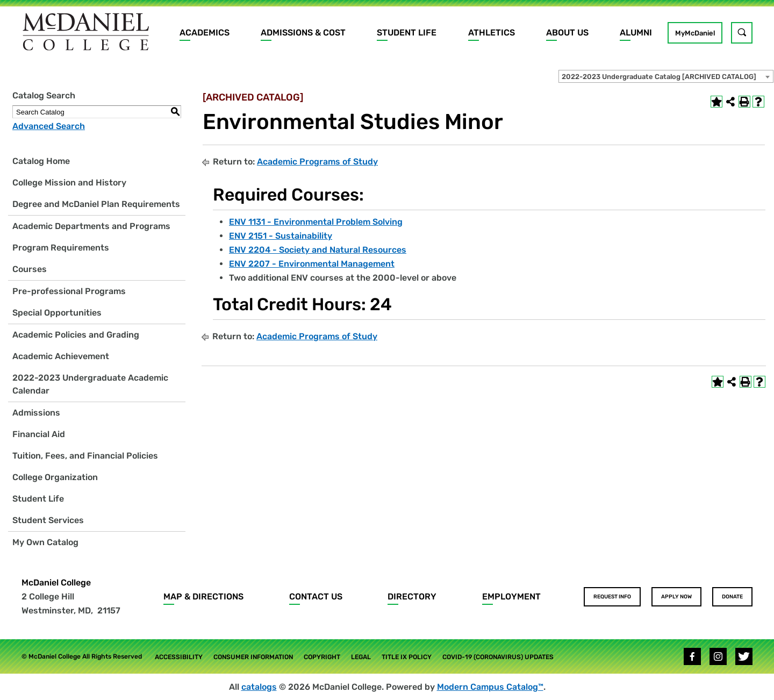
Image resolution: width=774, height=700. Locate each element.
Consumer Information (253, 657)
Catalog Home (41, 161)
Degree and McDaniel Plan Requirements (96, 204)
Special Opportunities (57, 313)
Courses (30, 269)
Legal (361, 657)
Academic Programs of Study (317, 162)
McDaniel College (56, 583)
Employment (511, 597)
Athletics (492, 33)
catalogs (259, 687)
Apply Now (676, 597)
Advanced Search (49, 126)
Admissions (36, 413)
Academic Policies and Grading (76, 335)
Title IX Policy (407, 657)
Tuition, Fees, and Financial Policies (85, 456)
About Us (567, 33)
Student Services (48, 520)
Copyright (322, 657)
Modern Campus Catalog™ (490, 687)
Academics (205, 33)
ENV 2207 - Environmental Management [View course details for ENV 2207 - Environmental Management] (312, 264)
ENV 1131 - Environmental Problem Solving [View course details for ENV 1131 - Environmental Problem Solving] (316, 222)
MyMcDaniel (695, 33)
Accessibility (179, 657)
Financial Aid (39, 434)
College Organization (55, 477)
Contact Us (316, 597)
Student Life (407, 33)
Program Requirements (61, 248)
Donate (732, 597)
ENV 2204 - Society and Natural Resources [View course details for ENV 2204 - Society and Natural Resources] (318, 250)
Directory (412, 597)
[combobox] (666, 76)
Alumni (636, 33)
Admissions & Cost (303, 33)
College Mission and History (69, 183)
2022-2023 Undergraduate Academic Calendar (90, 384)
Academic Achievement (61, 356)
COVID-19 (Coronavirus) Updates (498, 657)
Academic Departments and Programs (91, 226)
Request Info (612, 597)
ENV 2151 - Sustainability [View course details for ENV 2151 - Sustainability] (281, 236)
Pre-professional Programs (69, 291)
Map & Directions (203, 597)
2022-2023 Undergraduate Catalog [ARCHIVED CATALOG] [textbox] (659, 77)
